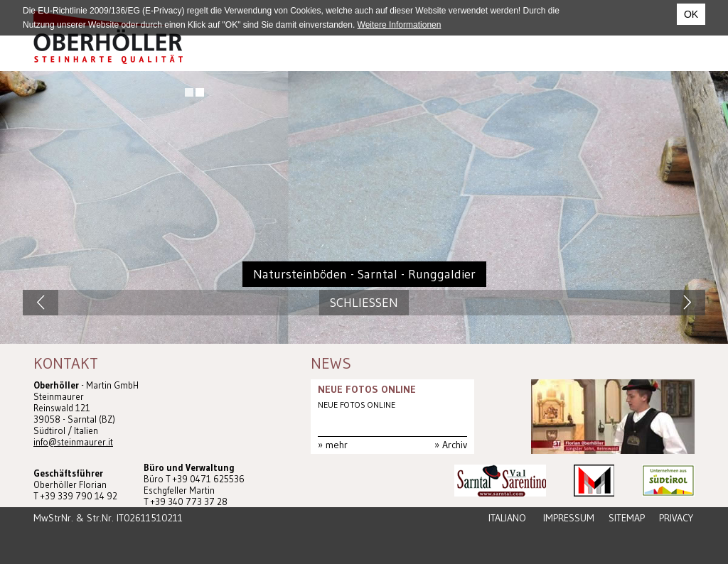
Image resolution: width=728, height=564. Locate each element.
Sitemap (627, 518)
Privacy (676, 518)
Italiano (507, 518)
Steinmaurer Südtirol (108, 37)
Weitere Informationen (400, 25)
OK (691, 14)
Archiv (455, 445)
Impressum (569, 518)
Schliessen (364, 303)
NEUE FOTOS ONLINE (367, 389)
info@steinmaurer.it (73, 442)
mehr (337, 445)
